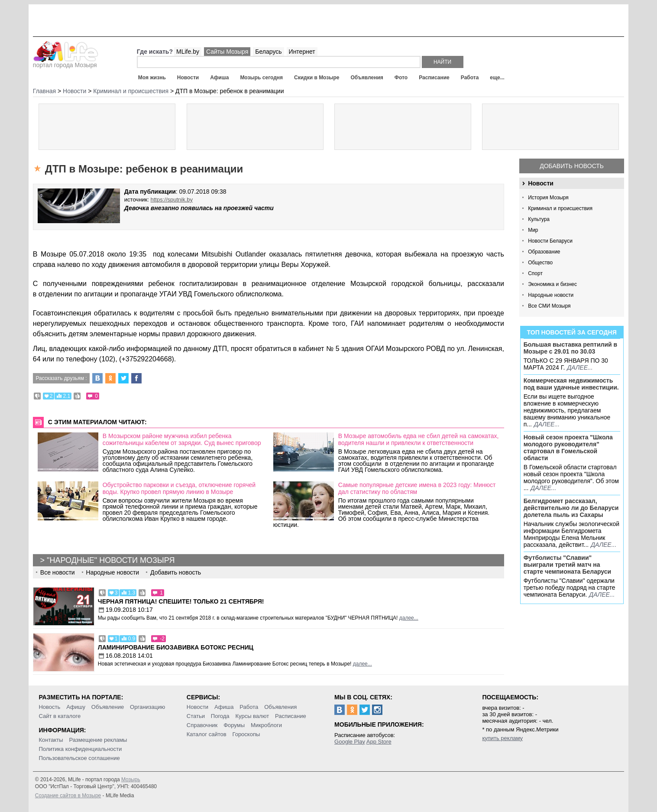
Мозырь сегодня (261, 78)
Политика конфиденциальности (80, 749)
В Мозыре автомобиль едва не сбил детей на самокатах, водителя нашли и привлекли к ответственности (419, 439)
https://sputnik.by (172, 200)
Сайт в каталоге (60, 716)
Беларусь (268, 52)
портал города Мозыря (66, 62)
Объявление (108, 707)
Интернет (302, 52)
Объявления (367, 78)
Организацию (147, 707)
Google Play (350, 742)
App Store (379, 742)
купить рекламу (502, 738)
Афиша (219, 78)
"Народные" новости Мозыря (111, 560)
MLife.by (188, 52)
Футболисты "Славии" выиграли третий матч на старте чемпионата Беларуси (568, 565)
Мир (533, 230)
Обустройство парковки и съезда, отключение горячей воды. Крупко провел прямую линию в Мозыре (179, 488)
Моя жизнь (152, 78)
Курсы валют (252, 716)
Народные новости (551, 295)
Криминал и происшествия (560, 208)
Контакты (51, 740)
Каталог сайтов (207, 734)
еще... (497, 78)
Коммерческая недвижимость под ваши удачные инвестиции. (571, 384)
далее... (580, 367)
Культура (539, 219)
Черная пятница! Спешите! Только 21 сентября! (181, 601)
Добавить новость (572, 166)
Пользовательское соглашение (79, 758)
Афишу (76, 707)
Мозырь (131, 780)
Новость (49, 707)
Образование (544, 252)
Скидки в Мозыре (317, 78)
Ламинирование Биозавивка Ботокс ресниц (176, 647)
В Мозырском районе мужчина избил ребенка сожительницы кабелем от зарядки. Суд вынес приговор (182, 439)
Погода (220, 716)
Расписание (434, 78)
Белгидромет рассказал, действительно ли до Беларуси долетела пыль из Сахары (571, 508)
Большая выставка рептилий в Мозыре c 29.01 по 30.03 (570, 348)
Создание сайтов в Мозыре (68, 796)
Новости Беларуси (550, 241)
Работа (470, 78)
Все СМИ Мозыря (549, 306)
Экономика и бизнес (552, 284)
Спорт (535, 273)
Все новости (58, 572)
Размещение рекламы (98, 740)
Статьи (196, 716)
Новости (188, 78)
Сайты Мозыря (227, 52)
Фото (401, 78)
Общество (540, 263)
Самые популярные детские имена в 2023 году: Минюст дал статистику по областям (417, 488)
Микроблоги (266, 725)
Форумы (234, 725)
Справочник (202, 725)
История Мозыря (548, 198)
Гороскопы (246, 734)
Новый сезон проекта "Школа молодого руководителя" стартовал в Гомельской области (568, 448)
